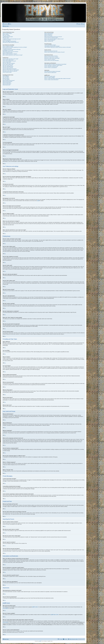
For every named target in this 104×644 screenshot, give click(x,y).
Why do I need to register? (7, 33)
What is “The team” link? (49, 41)
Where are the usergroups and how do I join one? (53, 37)
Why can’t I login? (6, 38)
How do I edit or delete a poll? (8, 64)
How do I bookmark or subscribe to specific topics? (53, 65)
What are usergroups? (48, 36)
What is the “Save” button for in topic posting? (11, 70)
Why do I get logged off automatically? (9, 41)
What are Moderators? (48, 34)
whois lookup (5, 622)
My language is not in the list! (8, 51)
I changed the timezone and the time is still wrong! (12, 49)
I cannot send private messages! (50, 45)
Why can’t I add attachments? (8, 67)
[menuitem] (10, 24)
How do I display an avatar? (8, 53)
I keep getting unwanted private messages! (52, 46)
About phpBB (5, 608)
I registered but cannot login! (8, 37)
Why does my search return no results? (51, 57)
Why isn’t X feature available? (50, 77)
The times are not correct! (7, 48)
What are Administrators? (49, 33)
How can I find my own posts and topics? (52, 60)
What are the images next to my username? (10, 52)
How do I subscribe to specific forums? (51, 66)
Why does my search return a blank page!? (52, 58)
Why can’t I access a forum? (8, 65)
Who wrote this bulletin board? (50, 76)
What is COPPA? (6, 34)
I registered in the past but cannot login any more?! (12, 39)
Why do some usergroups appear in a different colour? (54, 39)
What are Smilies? (6, 78)
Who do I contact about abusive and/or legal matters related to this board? (57, 79)
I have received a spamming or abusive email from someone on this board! (58, 47)
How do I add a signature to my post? (9, 61)
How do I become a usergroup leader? (51, 38)
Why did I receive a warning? (8, 68)
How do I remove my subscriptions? (51, 68)
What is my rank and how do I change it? (10, 54)
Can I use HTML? (6, 77)
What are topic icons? (7, 85)
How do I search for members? (50, 59)
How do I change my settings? (8, 46)
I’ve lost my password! (7, 40)
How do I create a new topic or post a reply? (11, 59)
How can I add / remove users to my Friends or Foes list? (54, 52)
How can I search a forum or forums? (51, 56)
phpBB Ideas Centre (55, 615)
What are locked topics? (7, 84)
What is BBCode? (6, 76)
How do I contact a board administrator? (51, 80)
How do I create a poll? (7, 62)
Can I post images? (6, 79)
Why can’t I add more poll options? (9, 63)
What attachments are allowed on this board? (52, 71)
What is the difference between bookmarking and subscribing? (55, 64)
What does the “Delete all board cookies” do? (11, 42)
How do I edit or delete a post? (8, 60)
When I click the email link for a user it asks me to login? (13, 55)
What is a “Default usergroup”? (50, 40)
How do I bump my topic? (7, 72)
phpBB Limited (35, 607)
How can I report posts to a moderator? (10, 69)
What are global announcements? (9, 80)
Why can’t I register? (6, 36)
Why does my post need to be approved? (10, 71)
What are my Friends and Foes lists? (51, 51)
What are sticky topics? (7, 83)
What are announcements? (8, 82)
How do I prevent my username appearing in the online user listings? (15, 47)
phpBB (38, 201)
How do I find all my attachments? (50, 73)
